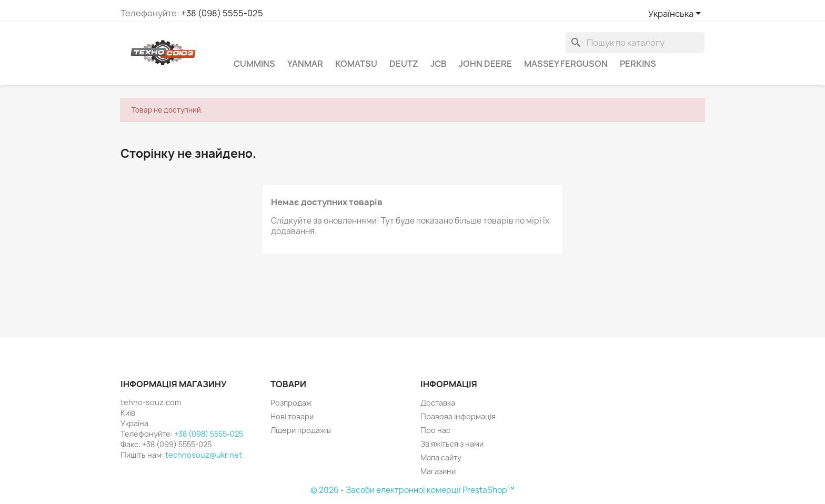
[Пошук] (635, 43)
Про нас (435, 430)
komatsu (356, 64)
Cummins (254, 64)
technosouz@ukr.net (204, 455)
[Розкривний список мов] (676, 14)
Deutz (404, 64)
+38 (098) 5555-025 (222, 13)
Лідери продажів (301, 430)
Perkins (638, 64)
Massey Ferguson (566, 64)
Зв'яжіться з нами (452, 444)
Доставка (438, 403)
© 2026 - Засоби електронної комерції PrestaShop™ (413, 490)
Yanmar (305, 64)
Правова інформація (458, 416)
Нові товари (292, 416)
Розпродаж (291, 403)
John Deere (485, 64)
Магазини (438, 471)
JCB (439, 64)
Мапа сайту (441, 457)
